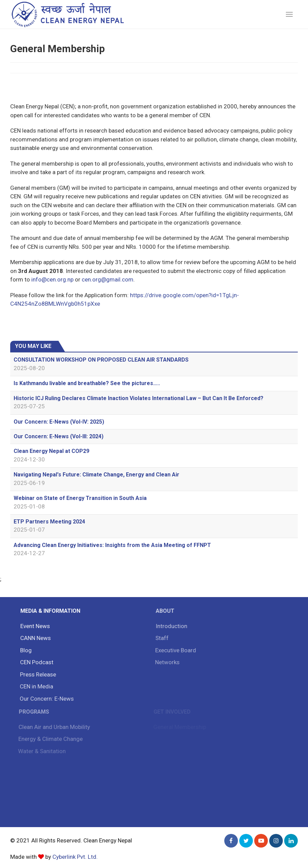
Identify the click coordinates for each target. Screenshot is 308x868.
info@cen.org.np (52, 279)
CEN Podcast (36, 662)
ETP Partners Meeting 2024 (49, 522)
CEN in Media (35, 686)
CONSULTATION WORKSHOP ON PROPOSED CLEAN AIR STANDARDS (101, 360)
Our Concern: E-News (45, 699)
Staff (160, 638)
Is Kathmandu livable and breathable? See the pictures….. (87, 383)
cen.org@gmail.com (108, 279)
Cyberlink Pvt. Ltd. (75, 857)
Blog (25, 650)
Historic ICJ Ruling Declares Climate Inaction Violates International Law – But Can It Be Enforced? (139, 398)
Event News (34, 626)
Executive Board (174, 650)
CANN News (34, 638)
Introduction (170, 626)
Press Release (37, 674)
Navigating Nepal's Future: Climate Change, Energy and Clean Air (96, 475)
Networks (166, 662)
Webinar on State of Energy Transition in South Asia (80, 498)
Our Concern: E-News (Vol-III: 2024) (59, 436)
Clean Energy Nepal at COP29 (51, 451)
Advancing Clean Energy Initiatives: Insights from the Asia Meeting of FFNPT (112, 545)
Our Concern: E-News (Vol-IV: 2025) (59, 422)
